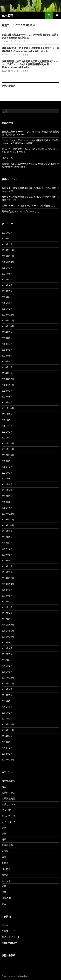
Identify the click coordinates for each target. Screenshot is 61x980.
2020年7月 (7, 473)
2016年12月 (8, 625)
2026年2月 (7, 238)
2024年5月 (7, 356)
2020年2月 (7, 502)
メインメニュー (57, 15)
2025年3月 (7, 303)
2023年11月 (8, 385)
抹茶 (4, 834)
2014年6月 (7, 736)
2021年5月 (7, 420)
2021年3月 (7, 432)
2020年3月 (7, 496)
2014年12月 (8, 724)
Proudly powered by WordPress (15, 976)
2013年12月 (8, 760)
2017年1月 (7, 619)
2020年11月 (8, 449)
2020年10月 (8, 455)
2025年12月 (8, 250)
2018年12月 (8, 578)
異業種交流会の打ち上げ (14, 211)
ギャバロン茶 (8, 816)
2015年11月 (8, 683)
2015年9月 (7, 689)
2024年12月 (8, 315)
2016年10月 (8, 637)
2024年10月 (8, 326)
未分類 (5, 851)
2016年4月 (7, 660)
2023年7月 (7, 391)
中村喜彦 (46, 205)
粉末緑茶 (6, 869)
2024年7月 (7, 344)
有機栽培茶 (7, 845)
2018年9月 (7, 590)
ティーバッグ (8, 822)
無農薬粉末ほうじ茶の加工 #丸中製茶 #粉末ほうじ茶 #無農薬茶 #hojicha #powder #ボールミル (30, 49)
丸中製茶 (7, 15)
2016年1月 (7, 672)
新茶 (4, 839)
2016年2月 (7, 666)
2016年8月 (7, 642)
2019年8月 (7, 537)
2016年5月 (7, 654)
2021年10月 (8, 408)
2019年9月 (7, 531)
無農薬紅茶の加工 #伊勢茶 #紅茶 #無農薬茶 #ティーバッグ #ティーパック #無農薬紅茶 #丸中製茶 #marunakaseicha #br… (30, 64)
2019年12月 (8, 514)
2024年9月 (7, 332)
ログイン (6, 925)
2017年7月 (7, 607)
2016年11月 (8, 631)
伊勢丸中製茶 (8, 86)
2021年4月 (7, 426)
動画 (4, 828)
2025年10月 (8, 262)
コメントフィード (11, 937)
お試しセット (8, 804)
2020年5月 (7, 484)
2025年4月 (7, 297)
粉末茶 (5, 875)
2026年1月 (7, 244)
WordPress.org (9, 943)
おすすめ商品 (8, 781)
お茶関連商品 (8, 798)
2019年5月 (7, 555)
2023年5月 (7, 397)
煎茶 (4, 857)
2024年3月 (7, 367)
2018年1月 (7, 601)
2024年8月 (7, 338)
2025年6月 (7, 285)
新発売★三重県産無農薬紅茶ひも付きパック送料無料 (29, 188)
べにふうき (7, 158)
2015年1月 (7, 719)
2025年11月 (8, 256)
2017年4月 (7, 613)
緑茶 (4, 892)
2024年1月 (7, 373)
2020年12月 (8, 443)
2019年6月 (7, 549)
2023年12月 (8, 379)
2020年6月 (7, 479)
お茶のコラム (8, 793)
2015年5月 (7, 701)
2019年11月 (8, 520)
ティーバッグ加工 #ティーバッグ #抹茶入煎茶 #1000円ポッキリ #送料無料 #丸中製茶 (30, 142)
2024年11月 (8, 320)
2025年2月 (7, 309)
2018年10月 (8, 584)
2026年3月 (7, 233)
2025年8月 (7, 274)
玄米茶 (5, 863)
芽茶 (4, 904)
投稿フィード (8, 931)
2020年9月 (7, 461)
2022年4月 (7, 402)
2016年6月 (7, 648)
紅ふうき (6, 880)
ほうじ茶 (6, 810)
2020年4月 (7, 490)
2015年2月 (7, 713)
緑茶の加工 (7, 898)
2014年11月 (8, 730)
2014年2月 (7, 748)
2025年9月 (7, 268)
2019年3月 (7, 566)
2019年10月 (8, 525)
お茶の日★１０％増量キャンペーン (20, 205)
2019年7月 (7, 543)
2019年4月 (7, 560)
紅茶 (4, 886)
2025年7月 (7, 279)
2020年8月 (7, 467)
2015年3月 (7, 707)
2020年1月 (7, 508)
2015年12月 (8, 678)
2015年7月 (7, 695)
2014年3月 (7, 742)
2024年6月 (7, 350)
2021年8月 (7, 414)
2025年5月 (7, 291)
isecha (5, 191)
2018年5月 (7, 596)
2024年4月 (7, 361)
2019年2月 (7, 572)
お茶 (4, 787)
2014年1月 (7, 754)
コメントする (24, 41)
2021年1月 (7, 438)
